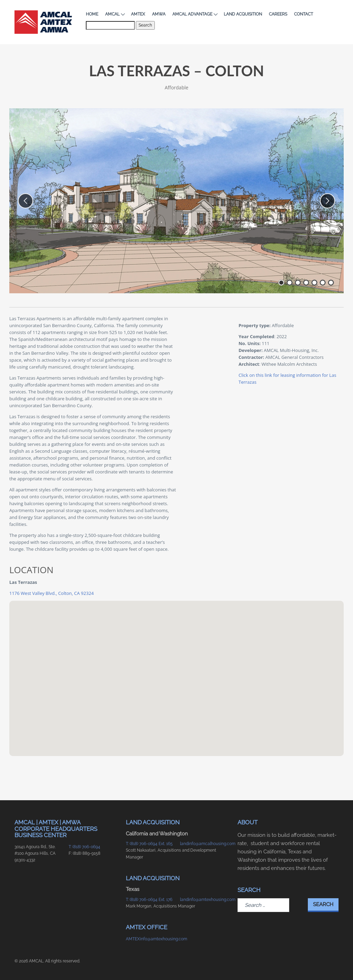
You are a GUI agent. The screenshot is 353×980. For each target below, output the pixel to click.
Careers (278, 14)
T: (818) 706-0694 (84, 847)
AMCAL (115, 14)
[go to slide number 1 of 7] (281, 283)
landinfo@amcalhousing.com (204, 844)
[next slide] (327, 201)
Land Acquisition (243, 14)
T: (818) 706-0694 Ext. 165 (149, 844)
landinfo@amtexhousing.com (204, 900)
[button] (176, 672)
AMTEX (138, 14)
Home (92, 14)
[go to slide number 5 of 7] (314, 283)
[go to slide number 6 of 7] (323, 283)
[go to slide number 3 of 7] (298, 283)
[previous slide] (26, 201)
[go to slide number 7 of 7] (331, 283)
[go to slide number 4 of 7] (306, 283)
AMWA (159, 14)
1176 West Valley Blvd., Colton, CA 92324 (52, 593)
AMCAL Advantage (195, 14)
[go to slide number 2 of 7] (290, 283)
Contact (304, 14)
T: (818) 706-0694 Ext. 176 (149, 900)
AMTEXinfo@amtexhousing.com (149, 939)
